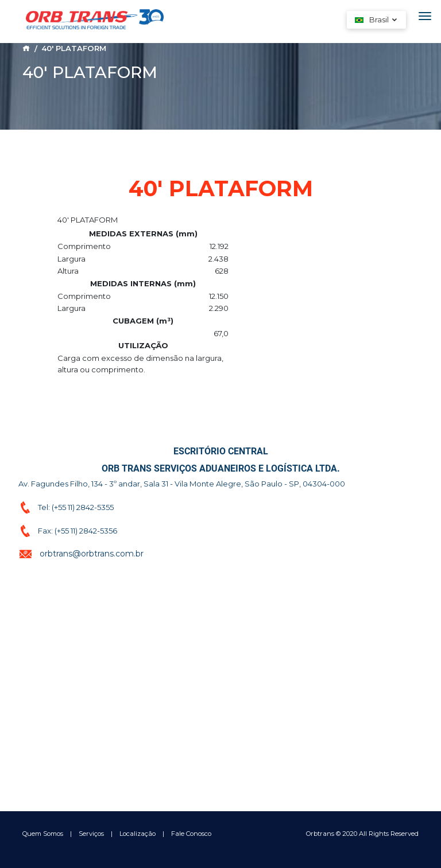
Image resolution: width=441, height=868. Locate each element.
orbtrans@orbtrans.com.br (92, 554)
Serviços (91, 834)
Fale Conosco (191, 834)
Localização (138, 834)
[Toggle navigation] (425, 16)
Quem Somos (43, 834)
